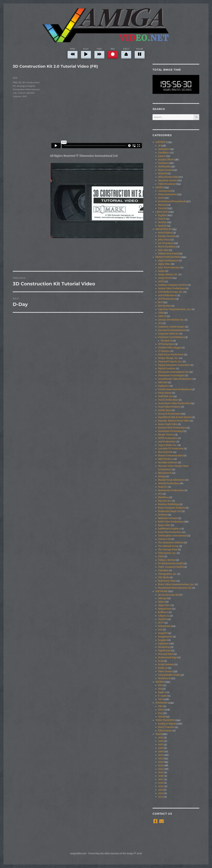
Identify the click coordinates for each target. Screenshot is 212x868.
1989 (161, 752)
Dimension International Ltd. (173, 372)
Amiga (161, 271)
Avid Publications (167, 295)
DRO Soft (163, 382)
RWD (73, 53)
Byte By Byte (164, 306)
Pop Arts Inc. (165, 501)
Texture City (164, 539)
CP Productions (166, 344)
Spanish (162, 226)
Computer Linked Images (171, 327)
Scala (161, 661)
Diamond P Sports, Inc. (170, 362)
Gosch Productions (168, 400)
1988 (161, 748)
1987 (161, 745)
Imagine (162, 640)
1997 (161, 779)
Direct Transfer (166, 727)
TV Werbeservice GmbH (171, 563)
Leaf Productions (167, 442)
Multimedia (164, 167)
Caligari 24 (164, 616)
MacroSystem (165, 452)
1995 (161, 772)
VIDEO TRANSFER (165, 720)
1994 (161, 769)
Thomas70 (166, 341)
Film (160, 706)
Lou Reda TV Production (171, 449)
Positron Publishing (169, 504)
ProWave (163, 515)
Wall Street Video (167, 581)
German (162, 222)
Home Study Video (168, 424)
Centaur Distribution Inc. (171, 320)
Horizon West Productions (172, 428)
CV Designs (164, 351)
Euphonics (164, 386)
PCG (160, 494)
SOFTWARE (161, 591)
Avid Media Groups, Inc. (171, 292)
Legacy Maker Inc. (168, 445)
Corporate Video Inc (168, 334)
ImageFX (163, 633)
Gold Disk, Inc (165, 396)
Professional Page (167, 658)
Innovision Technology (170, 431)
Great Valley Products (169, 407)
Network (163, 174)
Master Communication (171, 456)
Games (162, 156)
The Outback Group (168, 546)
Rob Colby (163, 250)
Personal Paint (166, 654)
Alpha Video (164, 264)
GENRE (159, 187)
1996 (161, 776)
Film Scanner (165, 731)
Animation (164, 149)
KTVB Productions (168, 438)
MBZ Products (166, 459)
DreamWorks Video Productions (175, 379)
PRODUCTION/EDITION (168, 257)
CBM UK (162, 316)
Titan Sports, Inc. (167, 553)
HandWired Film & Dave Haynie (175, 417)
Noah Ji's (163, 487)
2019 (161, 793)
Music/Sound (165, 170)
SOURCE (160, 682)
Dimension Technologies (171, 375)
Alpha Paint (164, 605)
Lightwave (163, 644)
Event (161, 198)
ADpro (161, 602)
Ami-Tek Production (169, 268)
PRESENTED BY (163, 229)
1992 (15, 82)
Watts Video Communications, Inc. (176, 584)
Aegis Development (168, 261)
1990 (161, 755)
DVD (160, 685)
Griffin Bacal (165, 410)
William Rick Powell (168, 254)
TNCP (161, 557)
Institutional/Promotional (172, 201)
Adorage (162, 598)
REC (113, 53)
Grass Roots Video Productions (174, 403)
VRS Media (164, 577)
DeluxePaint (164, 626)
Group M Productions (169, 414)
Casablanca (164, 153)
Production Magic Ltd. (170, 511)
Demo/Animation (167, 194)
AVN (15, 78)
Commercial (164, 191)
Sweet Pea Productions (170, 532)
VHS (24, 96)
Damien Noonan (167, 236)
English (162, 215)
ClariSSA (162, 619)
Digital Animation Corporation (174, 365)
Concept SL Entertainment (172, 330)
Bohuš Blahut (165, 233)
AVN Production (166, 299)
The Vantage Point (168, 550)
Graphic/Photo (166, 160)
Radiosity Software (168, 518)
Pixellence (163, 497)
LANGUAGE (161, 212)
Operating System (167, 180)
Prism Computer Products (172, 508)
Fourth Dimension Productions (174, 389)
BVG (160, 302)
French (22, 93)
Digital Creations (167, 369)
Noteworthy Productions (171, 490)
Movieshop (164, 647)
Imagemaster (165, 637)
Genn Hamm (165, 393)
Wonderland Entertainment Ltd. (175, 588)
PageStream (164, 651)
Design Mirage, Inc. (168, 358)
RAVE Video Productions (171, 522)
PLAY (86, 53)
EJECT (126, 53)
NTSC (161, 710)
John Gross (164, 240)
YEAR (158, 734)
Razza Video (164, 525)
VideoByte (163, 570)
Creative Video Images (170, 348)
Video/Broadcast (167, 184)
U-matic (162, 696)
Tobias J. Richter (167, 560)
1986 (161, 741)
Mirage (162, 476)
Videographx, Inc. (167, 574)
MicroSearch (165, 473)
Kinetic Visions (166, 435)
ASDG (161, 281)
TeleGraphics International (172, 536)
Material (162, 205)
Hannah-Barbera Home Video (174, 421)
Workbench (164, 678)
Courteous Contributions (171, 337)
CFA (160, 323)
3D (20, 82)
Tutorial (17, 96)
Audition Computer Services (173, 285)
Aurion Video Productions (172, 288)
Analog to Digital (26, 86)
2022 (161, 797)
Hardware (163, 163)
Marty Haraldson (167, 247)
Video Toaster (165, 671)
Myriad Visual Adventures (172, 480)
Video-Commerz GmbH (171, 567)
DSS (160, 630)
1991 (160, 758)
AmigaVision (165, 609)
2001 (160, 790)
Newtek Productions (169, 483)
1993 (161, 765)
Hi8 (160, 689)
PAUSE (140, 53)
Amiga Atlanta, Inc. (168, 274)
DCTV (161, 623)
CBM (160, 313)
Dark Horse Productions (171, 355)
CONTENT (161, 142)
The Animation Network (171, 543)
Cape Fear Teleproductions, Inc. (175, 309)
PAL (160, 713)
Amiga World (165, 278)
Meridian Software (168, 463)
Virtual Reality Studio (169, 675)
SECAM (30, 93)
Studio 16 (163, 668)
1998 (161, 783)
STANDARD (161, 703)
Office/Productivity (168, 177)
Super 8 (162, 692)
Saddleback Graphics (169, 529)
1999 (161, 786)
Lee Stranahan (166, 243)
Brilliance (163, 612)
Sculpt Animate (166, 664)
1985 (161, 738)
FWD (99, 53)
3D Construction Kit (168, 595)
